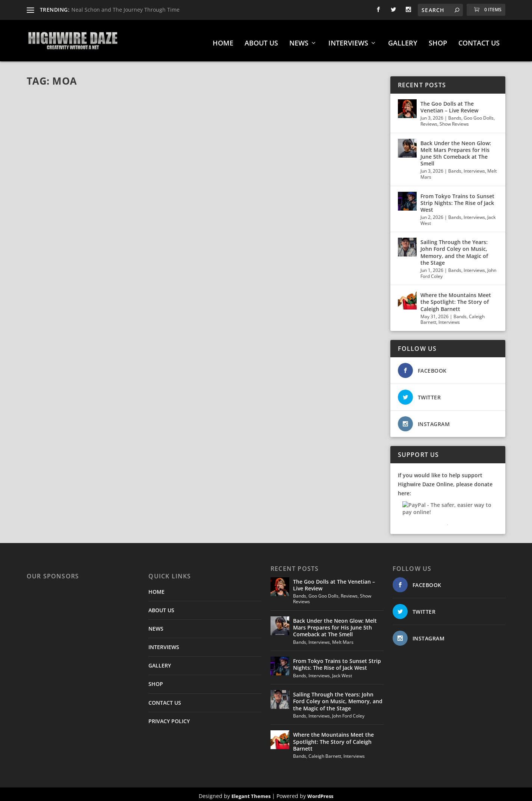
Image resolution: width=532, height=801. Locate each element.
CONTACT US (479, 40)
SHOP (438, 40)
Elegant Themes (251, 792)
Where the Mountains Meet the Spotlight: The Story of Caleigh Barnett (456, 298)
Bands (455, 114)
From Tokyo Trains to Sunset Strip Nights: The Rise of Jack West (457, 199)
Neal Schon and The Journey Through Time (125, 10)
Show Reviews (454, 120)
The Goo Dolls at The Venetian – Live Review (449, 103)
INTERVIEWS (348, 40)
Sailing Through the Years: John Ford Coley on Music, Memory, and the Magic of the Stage (454, 249)
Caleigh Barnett (325, 752)
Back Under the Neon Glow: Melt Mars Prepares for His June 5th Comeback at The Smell (456, 150)
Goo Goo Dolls (479, 114)
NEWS (299, 40)
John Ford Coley (348, 712)
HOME (223, 40)
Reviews (429, 120)
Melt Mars (343, 638)
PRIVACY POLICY (169, 717)
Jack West (342, 672)
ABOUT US (261, 40)
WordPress (320, 792)
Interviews (474, 167)
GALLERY (403, 40)
